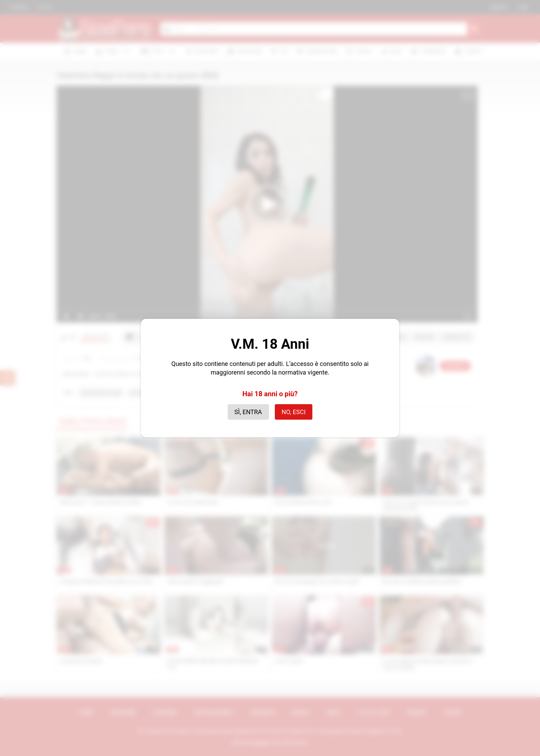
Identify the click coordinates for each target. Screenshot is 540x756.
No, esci (294, 412)
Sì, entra (248, 412)
